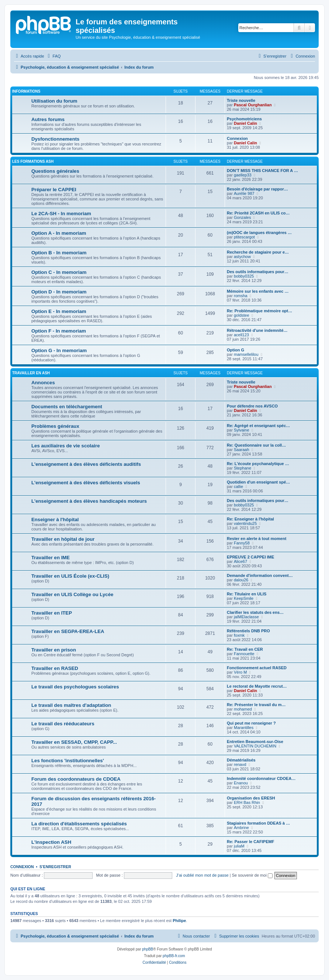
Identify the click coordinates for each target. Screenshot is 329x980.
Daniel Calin (245, 123)
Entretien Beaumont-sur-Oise (255, 742)
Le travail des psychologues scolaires (75, 687)
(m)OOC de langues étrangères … (259, 233)
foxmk (239, 635)
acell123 (241, 335)
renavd (240, 764)
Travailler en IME (51, 558)
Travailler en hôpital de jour (63, 539)
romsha (241, 296)
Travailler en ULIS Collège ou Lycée (72, 594)
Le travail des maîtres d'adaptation (71, 705)
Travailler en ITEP (52, 613)
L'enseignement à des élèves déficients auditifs (86, 464)
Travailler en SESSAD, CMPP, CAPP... (74, 742)
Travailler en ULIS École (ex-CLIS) (70, 576)
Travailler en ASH (31, 373)
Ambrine (241, 828)
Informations (26, 91)
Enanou (241, 783)
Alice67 (240, 561)
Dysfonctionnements (55, 139)
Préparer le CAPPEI (54, 190)
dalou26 (241, 580)
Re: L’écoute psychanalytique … (258, 464)
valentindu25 (245, 523)
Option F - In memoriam (59, 331)
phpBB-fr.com (174, 956)
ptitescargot (244, 237)
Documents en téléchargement (67, 407)
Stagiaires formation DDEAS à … (258, 823)
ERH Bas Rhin (247, 802)
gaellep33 (243, 175)
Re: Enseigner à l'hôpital (250, 519)
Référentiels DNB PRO (248, 631)
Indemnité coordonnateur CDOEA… (261, 778)
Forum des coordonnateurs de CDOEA (76, 779)
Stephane (243, 468)
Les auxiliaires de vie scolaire (65, 446)
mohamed (243, 709)
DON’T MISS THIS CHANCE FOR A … (262, 171)
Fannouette (244, 654)
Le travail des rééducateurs (63, 724)
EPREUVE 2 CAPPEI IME (250, 557)
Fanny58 (242, 543)
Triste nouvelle (241, 100)
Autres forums (48, 119)
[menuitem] (53, 56)
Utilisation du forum (54, 101)
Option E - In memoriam (59, 311)
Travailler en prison (54, 650)
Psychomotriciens (244, 119)
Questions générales (55, 171)
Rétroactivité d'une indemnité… (257, 330)
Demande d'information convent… (260, 575)
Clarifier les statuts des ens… (255, 612)
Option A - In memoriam (59, 233)
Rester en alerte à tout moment (257, 539)
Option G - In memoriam (59, 350)
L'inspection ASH (51, 842)
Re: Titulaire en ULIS (247, 594)
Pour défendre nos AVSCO (252, 406)
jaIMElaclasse (246, 617)
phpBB (148, 949)
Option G (236, 350)
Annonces (43, 383)
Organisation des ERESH (251, 798)
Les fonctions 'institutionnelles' (68, 761)
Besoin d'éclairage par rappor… (257, 189)
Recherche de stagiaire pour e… (258, 252)
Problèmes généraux (55, 426)
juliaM (239, 846)
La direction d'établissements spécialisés (79, 824)
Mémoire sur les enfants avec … (258, 291)
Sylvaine (242, 430)
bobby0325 (244, 276)
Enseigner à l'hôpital (55, 520)
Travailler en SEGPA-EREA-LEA (68, 631)
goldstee (242, 315)
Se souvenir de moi (252, 875)
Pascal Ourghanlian (253, 105)
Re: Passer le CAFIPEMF (250, 842)
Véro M (240, 672)
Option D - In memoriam (59, 292)
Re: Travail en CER (245, 649)
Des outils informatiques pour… (258, 272)
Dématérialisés (241, 760)
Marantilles (244, 728)
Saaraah (242, 450)
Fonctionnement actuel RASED (257, 668)
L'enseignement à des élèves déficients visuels (86, 483)
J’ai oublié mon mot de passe (202, 875)
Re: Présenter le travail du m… (256, 705)
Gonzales (242, 217)
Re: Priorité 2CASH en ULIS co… (258, 213)
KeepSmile (244, 598)
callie (238, 486)
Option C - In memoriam (59, 272)
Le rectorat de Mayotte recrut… (257, 686)
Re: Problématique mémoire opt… (259, 311)
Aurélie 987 (244, 193)
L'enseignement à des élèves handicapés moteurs (89, 501)
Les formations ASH (33, 161)
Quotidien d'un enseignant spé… (258, 482)
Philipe (179, 921)
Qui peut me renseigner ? (251, 723)
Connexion (237, 138)
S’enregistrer (55, 867)
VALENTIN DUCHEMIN (255, 746)
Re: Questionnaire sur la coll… (256, 445)
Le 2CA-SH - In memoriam (61, 214)
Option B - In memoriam (59, 253)
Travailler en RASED (55, 668)
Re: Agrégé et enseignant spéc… (258, 426)
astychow (242, 257)
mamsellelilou (246, 354)
